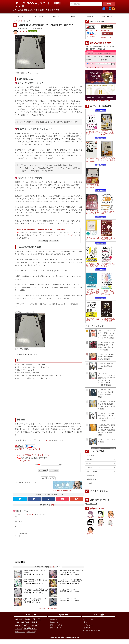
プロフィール (88, 624)
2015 (105, 101)
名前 (16, 517)
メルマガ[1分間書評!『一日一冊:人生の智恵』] (33, 455)
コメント (17, 536)
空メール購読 (43, 241)
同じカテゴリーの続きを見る (48, 613)
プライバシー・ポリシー (92, 635)
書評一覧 (20, 21)
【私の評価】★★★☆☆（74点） (69, 596)
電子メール (18, 521)
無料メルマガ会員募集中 (101, 43)
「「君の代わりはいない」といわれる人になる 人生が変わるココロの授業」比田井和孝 (108, 292)
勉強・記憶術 (25, 627)
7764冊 (20, 6)
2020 (98, 101)
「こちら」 (71, 235)
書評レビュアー (97, 508)
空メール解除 (54, 241)
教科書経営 (53, 624)
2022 (109, 30)
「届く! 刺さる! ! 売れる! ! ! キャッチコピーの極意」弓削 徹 (93, 319)
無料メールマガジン (56, 629)
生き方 (26, 633)
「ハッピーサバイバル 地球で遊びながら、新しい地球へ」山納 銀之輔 (70, 585)
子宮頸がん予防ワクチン (93, 467)
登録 (88, 64)
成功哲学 (27, 630)
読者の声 (101, 68)
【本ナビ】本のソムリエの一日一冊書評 (38, 3)
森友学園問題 (90, 475)
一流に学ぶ (27, 624)
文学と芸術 (19, 633)
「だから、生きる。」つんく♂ (68, 594)
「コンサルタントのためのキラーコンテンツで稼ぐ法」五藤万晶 (93, 160)
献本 (86, 627)
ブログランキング (21, 449)
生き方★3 (53, 571)
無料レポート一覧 (106, 37)
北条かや (53, 505)
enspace (90, 526)
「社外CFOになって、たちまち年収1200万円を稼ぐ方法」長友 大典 (108, 239)
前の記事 (45, 478)
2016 (101, 101)
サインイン (29, 514)
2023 (106, 30)
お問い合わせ (88, 629)
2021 (112, 30)
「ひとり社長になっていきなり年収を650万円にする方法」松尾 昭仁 (93, 212)
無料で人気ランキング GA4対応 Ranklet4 (103, 448)
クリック (47, 440)
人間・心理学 (37, 624)
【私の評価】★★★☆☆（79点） (34, 579)
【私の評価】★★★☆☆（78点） (69, 579)
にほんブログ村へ (91, 37)
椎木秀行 (101, 526)
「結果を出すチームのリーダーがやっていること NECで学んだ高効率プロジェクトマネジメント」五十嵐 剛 (93, 292)
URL (16, 526)
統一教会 (89, 463)
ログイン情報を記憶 (21, 533)
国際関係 (34, 627)
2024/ (87, 101)
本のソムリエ (23, 31)
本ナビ (15, 21)
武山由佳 (101, 518)
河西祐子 (91, 518)
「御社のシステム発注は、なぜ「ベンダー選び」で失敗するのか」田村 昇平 (108, 133)
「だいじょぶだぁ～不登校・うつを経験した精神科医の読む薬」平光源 (93, 265)
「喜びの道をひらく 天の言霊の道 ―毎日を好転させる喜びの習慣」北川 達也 (35, 595)
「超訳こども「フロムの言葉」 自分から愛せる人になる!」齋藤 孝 (35, 604)
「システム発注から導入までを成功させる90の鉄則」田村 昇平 (108, 265)
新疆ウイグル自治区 (92, 471)
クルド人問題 (90, 456)
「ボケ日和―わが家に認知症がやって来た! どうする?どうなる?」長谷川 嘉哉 (108, 160)
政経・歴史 (35, 630)
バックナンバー (26, 461)
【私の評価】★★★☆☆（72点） (34, 607)
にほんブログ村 (35, 449)
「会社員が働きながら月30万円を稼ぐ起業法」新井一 (108, 212)
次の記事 (52, 478)
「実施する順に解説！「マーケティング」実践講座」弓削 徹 (93, 186)
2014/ (108, 101)
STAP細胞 (89, 483)
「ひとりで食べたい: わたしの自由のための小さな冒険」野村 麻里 (71, 576)
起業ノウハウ (31, 636)
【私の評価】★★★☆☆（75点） (34, 588)
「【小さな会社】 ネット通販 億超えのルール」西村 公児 (93, 133)
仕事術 (17, 627)
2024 (103, 30)
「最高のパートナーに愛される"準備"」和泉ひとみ (93, 239)
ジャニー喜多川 (91, 460)
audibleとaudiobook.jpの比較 (63, 490)
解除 (93, 64)
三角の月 (111, 526)
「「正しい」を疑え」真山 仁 (68, 603)
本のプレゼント (55, 627)
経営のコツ (33, 633)
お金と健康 (19, 624)
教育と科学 (19, 630)
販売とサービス (20, 636)
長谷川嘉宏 (111, 518)
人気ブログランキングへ (93, 30)
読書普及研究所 (62, 642)
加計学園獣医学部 (91, 479)
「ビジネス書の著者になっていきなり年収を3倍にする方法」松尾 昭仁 (108, 320)
